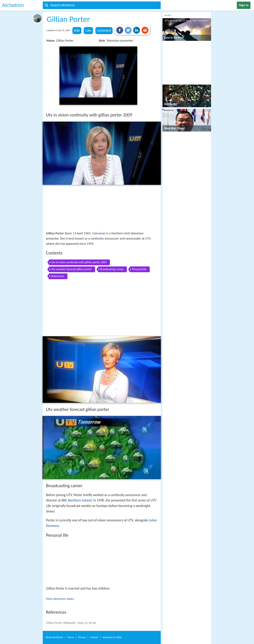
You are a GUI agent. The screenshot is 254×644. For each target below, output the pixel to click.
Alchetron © (112, 637)
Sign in (244, 5)
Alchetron (13, 5)
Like (88, 30)
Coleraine (98, 233)
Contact (94, 637)
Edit (77, 30)
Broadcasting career (112, 269)
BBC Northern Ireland (77, 500)
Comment (104, 30)
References (58, 276)
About (54, 637)
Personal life (139, 269)
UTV (148, 238)
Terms (71, 637)
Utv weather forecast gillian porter (72, 269)
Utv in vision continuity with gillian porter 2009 (79, 262)
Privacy (82, 637)
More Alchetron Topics (60, 599)
